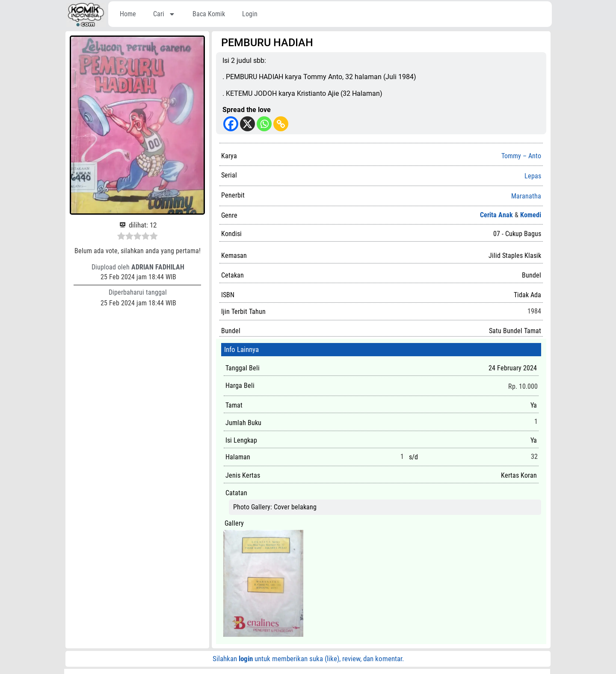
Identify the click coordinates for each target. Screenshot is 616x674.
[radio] (121, 237)
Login (250, 14)
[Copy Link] (281, 124)
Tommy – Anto (521, 156)
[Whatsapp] (264, 124)
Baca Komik (209, 14)
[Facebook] (231, 124)
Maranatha (526, 196)
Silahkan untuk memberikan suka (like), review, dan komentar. (308, 659)
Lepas (533, 176)
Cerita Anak (496, 215)
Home (128, 14)
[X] (247, 124)
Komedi (531, 215)
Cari (164, 14)
